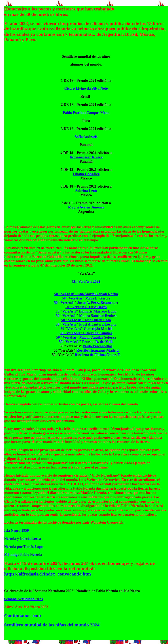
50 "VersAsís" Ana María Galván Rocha (86, 294)
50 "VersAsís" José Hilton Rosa (86, 320)
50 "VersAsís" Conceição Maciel (86, 329)
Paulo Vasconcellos (98, 346)
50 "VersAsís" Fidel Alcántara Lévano (86, 324)
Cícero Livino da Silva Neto (86, 88)
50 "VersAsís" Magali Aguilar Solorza (86, 337)
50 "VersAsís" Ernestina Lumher (86, 333)
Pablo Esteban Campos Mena (86, 113)
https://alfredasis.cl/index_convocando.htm (47, 574)
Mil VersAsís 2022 (86, 281)
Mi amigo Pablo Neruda (23, 554)
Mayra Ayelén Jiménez (86, 207)
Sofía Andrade (86, 137)
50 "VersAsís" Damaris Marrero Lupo (86, 311)
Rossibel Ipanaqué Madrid (97, 350)
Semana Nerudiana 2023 (23, 599)
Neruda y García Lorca (23, 538)
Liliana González (86, 174)
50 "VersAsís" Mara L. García (86, 298)
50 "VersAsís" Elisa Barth (86, 307)
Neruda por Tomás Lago (23, 547)
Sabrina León (86, 191)
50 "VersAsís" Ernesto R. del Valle (86, 342)
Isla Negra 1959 (17, 530)
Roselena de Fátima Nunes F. (98, 355)
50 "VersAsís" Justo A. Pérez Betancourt (86, 303)
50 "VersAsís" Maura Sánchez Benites (86, 316)
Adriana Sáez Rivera (86, 157)
